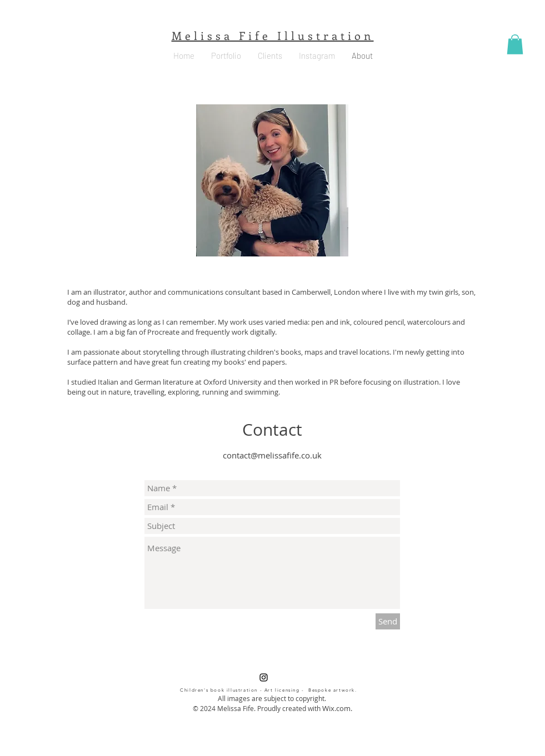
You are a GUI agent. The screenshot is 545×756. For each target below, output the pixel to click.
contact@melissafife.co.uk (272, 455)
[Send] (388, 621)
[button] (515, 44)
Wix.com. (337, 708)
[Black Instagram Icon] (264, 677)
